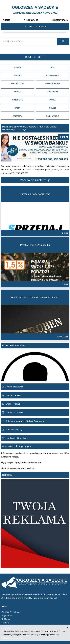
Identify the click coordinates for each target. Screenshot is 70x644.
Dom (53, 67)
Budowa (18, 67)
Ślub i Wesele (52, 116)
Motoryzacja (17, 84)
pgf (21, 387)
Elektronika (52, 75)
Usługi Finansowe (35, 421)
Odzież (17, 92)
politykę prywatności (50, 635)
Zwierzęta (18, 116)
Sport (18, 108)
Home (6, 20)
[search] (63, 41)
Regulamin (7, 615)
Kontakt (5, 623)
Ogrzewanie (53, 92)
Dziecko (17, 75)
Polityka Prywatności (11, 612)
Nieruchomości (52, 84)
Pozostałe (17, 100)
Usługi (52, 108)
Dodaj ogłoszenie (35, 27)
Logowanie (31, 20)
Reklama (6, 619)
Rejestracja (60, 20)
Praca (52, 100)
